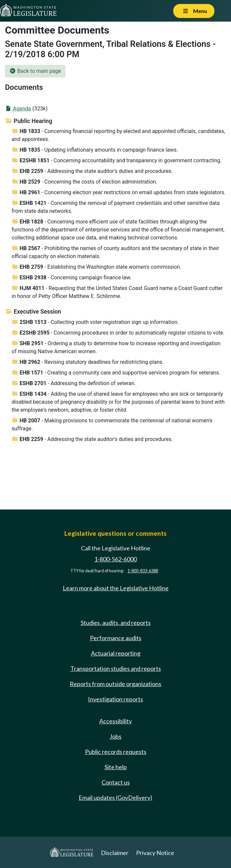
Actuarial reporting (116, 653)
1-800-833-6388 (143, 571)
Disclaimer (115, 853)
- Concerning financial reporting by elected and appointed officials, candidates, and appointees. (118, 135)
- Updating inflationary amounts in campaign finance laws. (95, 150)
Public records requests (116, 752)
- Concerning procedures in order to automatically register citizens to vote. (118, 333)
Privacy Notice (155, 853)
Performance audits (116, 638)
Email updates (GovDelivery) (116, 797)
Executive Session (33, 312)
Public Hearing (29, 121)
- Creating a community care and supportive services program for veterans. (116, 373)
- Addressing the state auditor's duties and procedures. (92, 171)
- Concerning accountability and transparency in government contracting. (117, 160)
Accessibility (116, 721)
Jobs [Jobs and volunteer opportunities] (116, 736)
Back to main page (35, 71)
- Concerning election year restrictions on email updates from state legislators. (119, 192)
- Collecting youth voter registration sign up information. (95, 322)
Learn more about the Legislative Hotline (116, 588)
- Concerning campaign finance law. (72, 278)
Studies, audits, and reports (116, 623)
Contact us (116, 782)
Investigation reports (116, 699)
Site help (116, 767)
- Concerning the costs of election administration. (84, 182)
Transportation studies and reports (116, 668)
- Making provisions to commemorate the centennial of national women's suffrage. (112, 425)
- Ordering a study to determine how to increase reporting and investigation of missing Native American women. (116, 347)
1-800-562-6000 (116, 559)
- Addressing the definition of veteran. (74, 383)
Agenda (18, 109)
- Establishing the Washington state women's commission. (96, 267)
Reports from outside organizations (116, 684)
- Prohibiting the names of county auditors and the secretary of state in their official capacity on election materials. (115, 252)
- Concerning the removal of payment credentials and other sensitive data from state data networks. (116, 207)
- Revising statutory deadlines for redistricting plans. (88, 362)
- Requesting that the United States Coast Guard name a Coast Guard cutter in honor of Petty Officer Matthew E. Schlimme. (117, 292)
